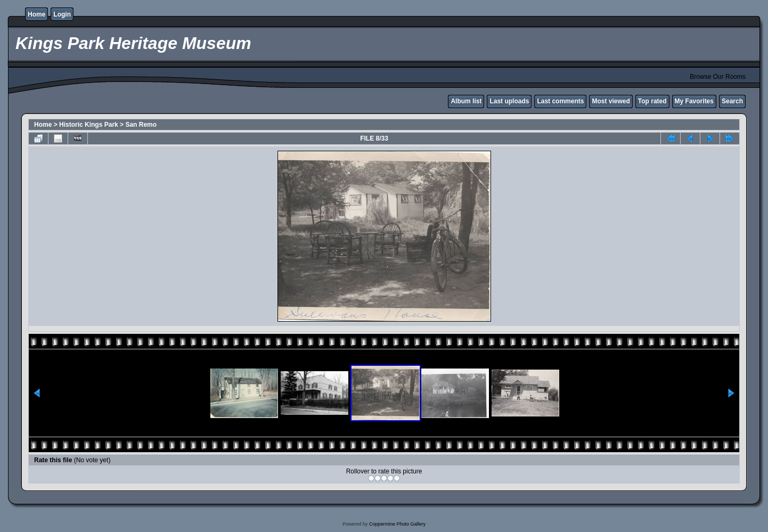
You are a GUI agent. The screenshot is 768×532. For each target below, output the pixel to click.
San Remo (141, 125)
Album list (466, 101)
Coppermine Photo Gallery (397, 524)
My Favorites (694, 101)
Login (62, 14)
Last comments (560, 101)
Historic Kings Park (89, 125)
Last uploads (509, 101)
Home (36, 14)
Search (732, 101)
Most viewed (611, 101)
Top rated (652, 101)
